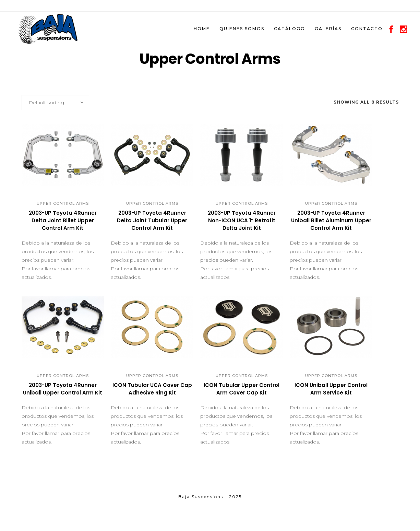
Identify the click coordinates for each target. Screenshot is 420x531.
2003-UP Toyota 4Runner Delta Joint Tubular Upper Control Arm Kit (152, 220)
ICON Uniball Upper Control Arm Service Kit (331, 389)
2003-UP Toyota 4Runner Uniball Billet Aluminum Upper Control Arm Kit (331, 220)
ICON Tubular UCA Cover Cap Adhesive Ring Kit (152, 389)
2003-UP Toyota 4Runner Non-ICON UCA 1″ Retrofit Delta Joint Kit (242, 220)
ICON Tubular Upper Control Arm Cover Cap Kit (242, 389)
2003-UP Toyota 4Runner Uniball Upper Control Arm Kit (63, 389)
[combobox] (56, 103)
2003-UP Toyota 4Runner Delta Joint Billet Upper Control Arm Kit (63, 220)
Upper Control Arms (63, 203)
